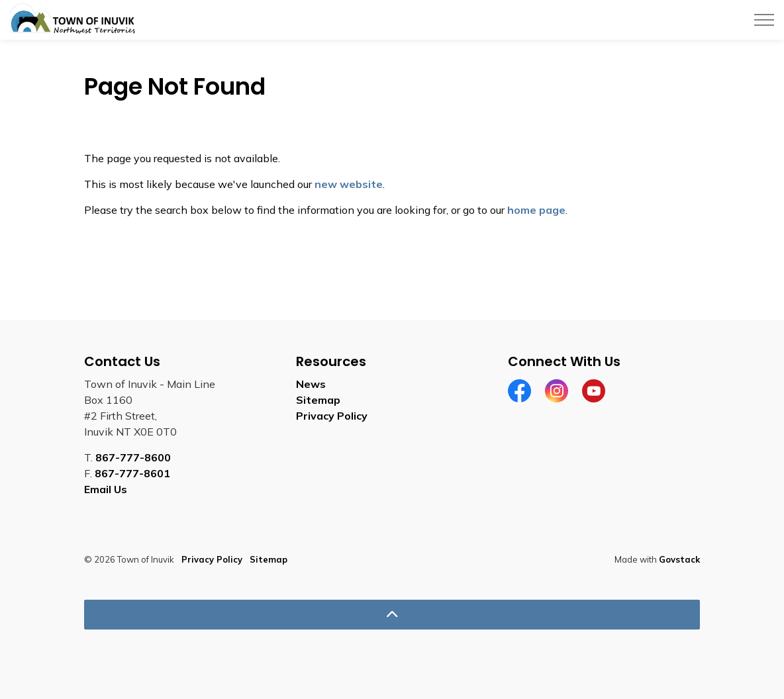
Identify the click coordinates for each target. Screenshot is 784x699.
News (311, 384)
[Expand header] (764, 20)
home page (536, 210)
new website (349, 184)
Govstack (679, 559)
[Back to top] (392, 615)
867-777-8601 (132, 473)
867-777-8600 (133, 457)
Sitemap (318, 400)
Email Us (106, 489)
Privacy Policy (332, 416)
